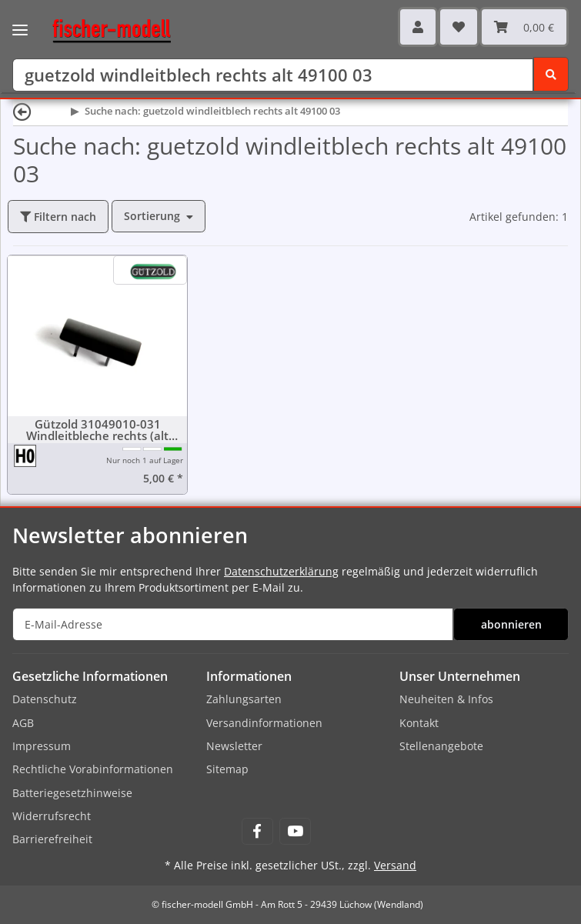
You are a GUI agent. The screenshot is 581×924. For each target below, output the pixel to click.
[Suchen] (273, 75)
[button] (418, 27)
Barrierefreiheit (52, 839)
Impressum (42, 746)
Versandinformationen (264, 723)
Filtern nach (58, 217)
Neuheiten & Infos (446, 699)
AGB (23, 723)
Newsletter (234, 746)
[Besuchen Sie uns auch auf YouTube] (295, 831)
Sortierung (152, 216)
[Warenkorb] (524, 27)
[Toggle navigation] (20, 19)
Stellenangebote (441, 746)
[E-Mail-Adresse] (233, 624)
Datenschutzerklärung (281, 571)
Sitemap (227, 769)
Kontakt (419, 723)
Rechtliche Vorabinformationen (93, 769)
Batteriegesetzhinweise (72, 793)
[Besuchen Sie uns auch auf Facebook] (257, 831)
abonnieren (511, 624)
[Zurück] (22, 111)
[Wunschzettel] (459, 27)
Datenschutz (45, 699)
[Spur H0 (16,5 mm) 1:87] (26, 455)
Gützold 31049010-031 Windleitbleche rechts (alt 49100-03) (97, 430)
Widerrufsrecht (52, 816)
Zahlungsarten (244, 699)
